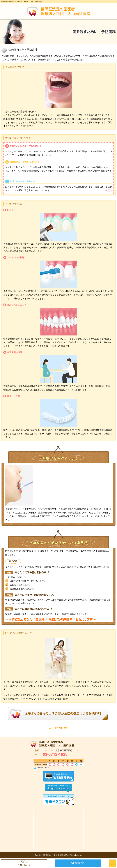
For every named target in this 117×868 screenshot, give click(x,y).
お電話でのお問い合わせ (24, 863)
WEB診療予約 (78, 863)
